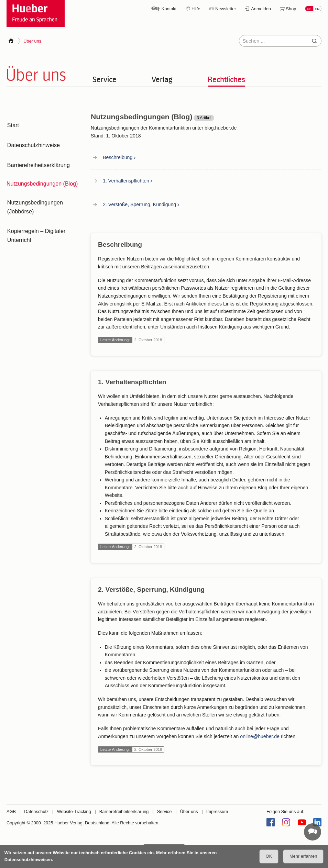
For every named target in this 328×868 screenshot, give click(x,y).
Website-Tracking (74, 811)
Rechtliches (226, 79)
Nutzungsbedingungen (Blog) (42, 177)
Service (105, 79)
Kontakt (169, 9)
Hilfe (196, 9)
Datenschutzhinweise (32, 142)
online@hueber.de (260, 736)
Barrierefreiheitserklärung (37, 159)
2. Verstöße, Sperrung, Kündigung (139, 204)
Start (12, 124)
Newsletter (226, 9)
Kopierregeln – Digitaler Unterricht (35, 225)
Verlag (162, 79)
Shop (291, 9)
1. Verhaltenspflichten (126, 181)
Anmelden (261, 9)
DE (309, 9)
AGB (11, 811)
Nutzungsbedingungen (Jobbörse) (34, 199)
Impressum (217, 811)
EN (317, 9)
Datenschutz (36, 811)
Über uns (189, 811)
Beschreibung (118, 157)
